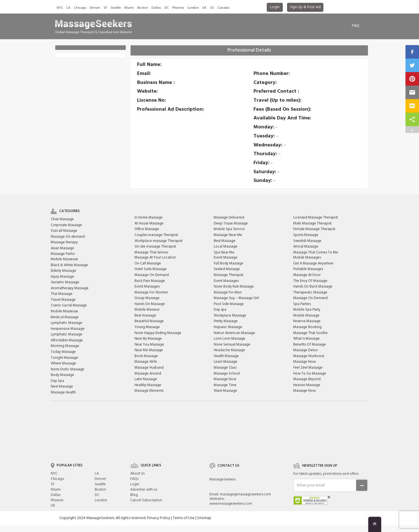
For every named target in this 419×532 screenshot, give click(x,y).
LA (69, 8)
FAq (356, 26)
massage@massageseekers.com (245, 494)
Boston (143, 8)
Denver (95, 8)
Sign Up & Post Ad (305, 7)
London (193, 8)
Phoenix (178, 8)
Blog (134, 495)
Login (275, 7)
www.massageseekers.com (231, 504)
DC (167, 8)
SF (105, 8)
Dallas (156, 8)
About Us (137, 474)
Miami (129, 8)
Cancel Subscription (146, 500)
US (212, 8)
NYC (60, 8)
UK (204, 8)
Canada (223, 8)
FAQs (134, 479)
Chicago (80, 8)
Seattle (116, 8)
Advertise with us (144, 490)
